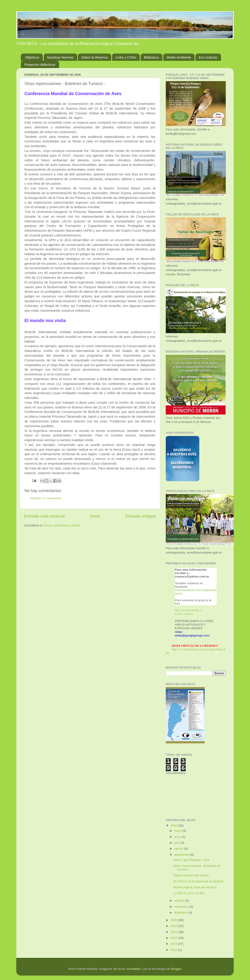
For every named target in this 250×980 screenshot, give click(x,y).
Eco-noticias (208, 57)
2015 (174, 950)
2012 (174, 938)
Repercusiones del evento (191, 875)
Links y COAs (126, 57)
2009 (174, 920)
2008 (174, 826)
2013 (174, 944)
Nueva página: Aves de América (195, 887)
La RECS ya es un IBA (189, 893)
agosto (179, 849)
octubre (180, 901)
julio (177, 843)
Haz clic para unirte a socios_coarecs (188, 612)
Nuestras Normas (60, 57)
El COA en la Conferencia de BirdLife (199, 881)
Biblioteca (151, 57)
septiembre (182, 855)
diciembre (181, 913)
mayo (178, 831)
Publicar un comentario (46, 498)
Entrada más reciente (45, 516)
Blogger (176, 969)
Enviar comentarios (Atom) (62, 525)
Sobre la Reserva (94, 57)
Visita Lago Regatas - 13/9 (191, 860)
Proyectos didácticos (40, 65)
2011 (174, 932)
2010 (174, 926)
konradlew (133, 969)
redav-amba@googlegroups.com (192, 634)
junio (178, 837)
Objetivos (32, 57)
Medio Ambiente (179, 57)
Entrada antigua (141, 516)
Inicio (95, 516)
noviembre (182, 907)
